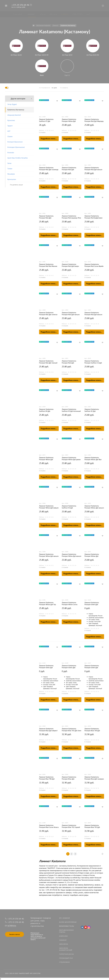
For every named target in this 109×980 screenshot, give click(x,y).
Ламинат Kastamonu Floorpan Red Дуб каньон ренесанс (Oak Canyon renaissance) (71, 314)
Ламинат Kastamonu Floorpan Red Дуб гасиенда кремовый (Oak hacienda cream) (49, 169)
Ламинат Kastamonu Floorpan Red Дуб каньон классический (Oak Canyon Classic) (94, 169)
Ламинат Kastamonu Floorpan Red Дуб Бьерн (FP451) (70, 265)
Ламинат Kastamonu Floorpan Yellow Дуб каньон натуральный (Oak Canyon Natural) (49, 555)
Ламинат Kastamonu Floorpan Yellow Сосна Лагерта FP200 (70, 603)
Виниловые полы (67, 926)
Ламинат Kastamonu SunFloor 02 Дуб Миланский (92, 410)
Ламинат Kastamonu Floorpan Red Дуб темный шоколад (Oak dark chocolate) (48, 362)
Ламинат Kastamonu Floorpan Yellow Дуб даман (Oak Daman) (71, 459)
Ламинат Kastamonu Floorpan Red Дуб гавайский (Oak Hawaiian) (48, 217)
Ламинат (63, 940)
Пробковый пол (66, 958)
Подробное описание (49, 139)
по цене (54, 88)
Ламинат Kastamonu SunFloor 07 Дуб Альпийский (46, 120)
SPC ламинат (65, 918)
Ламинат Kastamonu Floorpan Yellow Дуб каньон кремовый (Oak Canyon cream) (72, 555)
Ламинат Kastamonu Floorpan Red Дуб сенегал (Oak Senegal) (48, 314)
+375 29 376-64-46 (20, 5)
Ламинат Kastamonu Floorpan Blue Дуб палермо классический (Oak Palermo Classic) (94, 778)
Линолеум (64, 944)
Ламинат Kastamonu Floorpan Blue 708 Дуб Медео (47, 778)
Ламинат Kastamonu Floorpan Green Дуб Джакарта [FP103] (46, 667)
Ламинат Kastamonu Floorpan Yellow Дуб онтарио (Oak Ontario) (47, 459)
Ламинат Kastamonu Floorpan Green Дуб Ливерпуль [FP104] (92, 667)
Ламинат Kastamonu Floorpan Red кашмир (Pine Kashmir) (71, 217)
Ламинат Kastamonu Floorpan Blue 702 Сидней (71, 826)
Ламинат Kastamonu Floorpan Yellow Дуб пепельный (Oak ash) (92, 555)
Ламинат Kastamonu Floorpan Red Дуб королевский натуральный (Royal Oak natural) (71, 169)
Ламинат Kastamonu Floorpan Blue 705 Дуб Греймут (92, 826)
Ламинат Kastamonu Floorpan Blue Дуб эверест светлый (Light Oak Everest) (49, 730)
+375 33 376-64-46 (16, 922)
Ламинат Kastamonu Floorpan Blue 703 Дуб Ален (72, 730)
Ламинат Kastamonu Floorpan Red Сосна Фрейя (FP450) (94, 265)
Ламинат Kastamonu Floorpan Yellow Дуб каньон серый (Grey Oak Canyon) (94, 507)
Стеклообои (64, 962)
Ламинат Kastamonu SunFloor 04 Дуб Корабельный (46, 410)
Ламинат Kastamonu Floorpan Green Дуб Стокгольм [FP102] (92, 603)
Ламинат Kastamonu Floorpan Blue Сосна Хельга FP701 (49, 826)
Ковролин (63, 936)
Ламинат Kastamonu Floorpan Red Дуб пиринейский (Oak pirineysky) (69, 362)
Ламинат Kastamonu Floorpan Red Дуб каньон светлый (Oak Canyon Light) (94, 314)
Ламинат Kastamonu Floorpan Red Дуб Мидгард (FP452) (94, 120)
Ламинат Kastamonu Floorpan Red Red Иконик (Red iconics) (48, 265)
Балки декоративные (68, 922)
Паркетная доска (67, 954)
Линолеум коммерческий (66, 949)
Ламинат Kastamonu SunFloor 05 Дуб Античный (71, 410)
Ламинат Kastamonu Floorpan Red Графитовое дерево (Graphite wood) (93, 217)
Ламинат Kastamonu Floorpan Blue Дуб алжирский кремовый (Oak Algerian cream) (71, 778)
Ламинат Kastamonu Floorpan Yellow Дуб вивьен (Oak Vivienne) (49, 507)
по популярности (45, 88)
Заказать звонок (14, 934)
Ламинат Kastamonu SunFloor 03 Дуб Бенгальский (69, 507)
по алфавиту (64, 88)
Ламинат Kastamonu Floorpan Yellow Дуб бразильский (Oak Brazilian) (69, 120)
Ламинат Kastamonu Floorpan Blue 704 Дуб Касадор (92, 730)
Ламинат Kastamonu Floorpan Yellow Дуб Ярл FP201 (93, 459)
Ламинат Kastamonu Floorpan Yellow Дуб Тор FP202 (47, 603)
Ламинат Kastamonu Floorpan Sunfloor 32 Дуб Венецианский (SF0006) (93, 362)
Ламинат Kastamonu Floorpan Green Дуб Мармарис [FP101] (69, 667)
